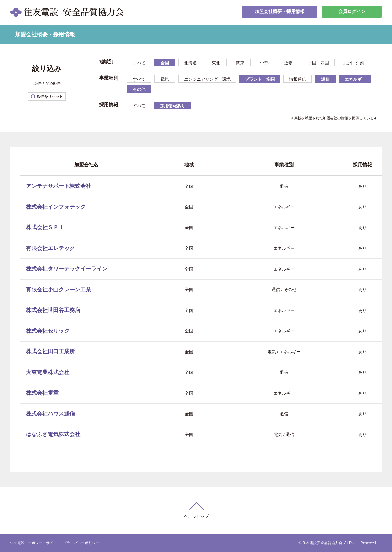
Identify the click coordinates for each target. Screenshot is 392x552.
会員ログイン (352, 12)
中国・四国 (318, 63)
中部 (264, 63)
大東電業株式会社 (48, 372)
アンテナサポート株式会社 (59, 186)
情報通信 (298, 79)
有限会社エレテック (50, 248)
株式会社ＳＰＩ (45, 227)
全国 (165, 63)
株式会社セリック (48, 331)
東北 (216, 63)
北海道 (190, 63)
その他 (139, 89)
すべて (139, 63)
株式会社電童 (42, 393)
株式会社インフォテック (56, 207)
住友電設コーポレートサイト (33, 543)
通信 (325, 79)
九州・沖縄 (354, 63)
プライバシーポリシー (81, 543)
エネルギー (355, 79)
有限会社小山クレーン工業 (59, 290)
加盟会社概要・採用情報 (279, 12)
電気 (165, 79)
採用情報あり (173, 106)
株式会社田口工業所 (50, 351)
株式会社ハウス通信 (50, 414)
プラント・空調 (260, 79)
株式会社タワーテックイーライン (67, 269)
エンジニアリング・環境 (207, 79)
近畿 (288, 63)
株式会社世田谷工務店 (53, 310)
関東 (240, 63)
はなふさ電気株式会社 (53, 434)
